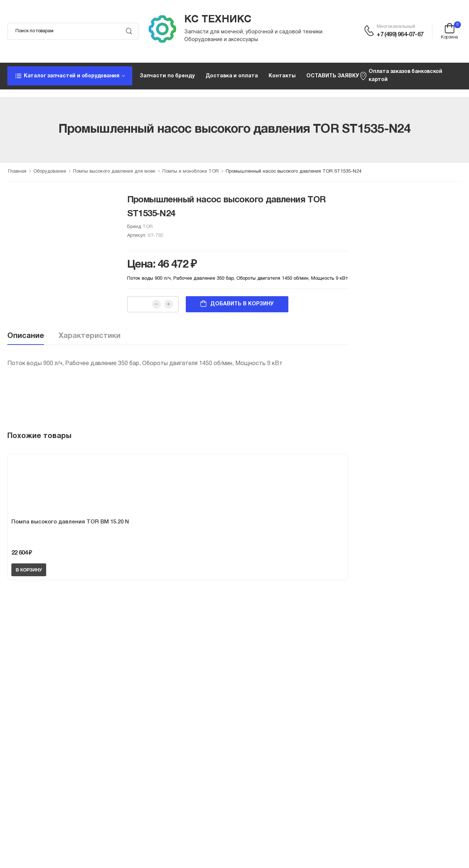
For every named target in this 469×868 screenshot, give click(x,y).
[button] (70, 76)
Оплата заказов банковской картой (401, 76)
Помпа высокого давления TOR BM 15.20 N (70, 522)
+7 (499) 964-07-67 (400, 35)
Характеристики (90, 336)
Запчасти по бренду (167, 76)
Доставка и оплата (232, 76)
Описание (26, 336)
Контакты (282, 76)
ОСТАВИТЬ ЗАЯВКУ (333, 76)
